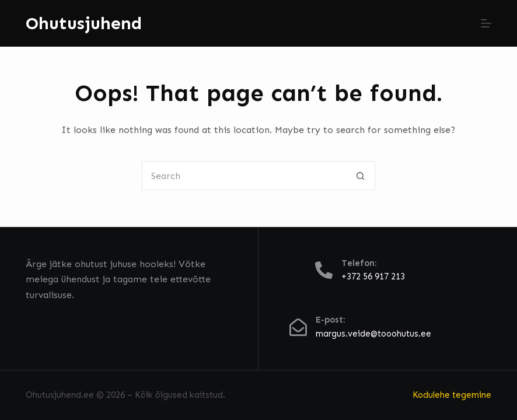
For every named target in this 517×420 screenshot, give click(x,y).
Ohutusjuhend (84, 23)
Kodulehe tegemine (452, 395)
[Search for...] (244, 176)
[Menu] (486, 23)
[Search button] (361, 176)
